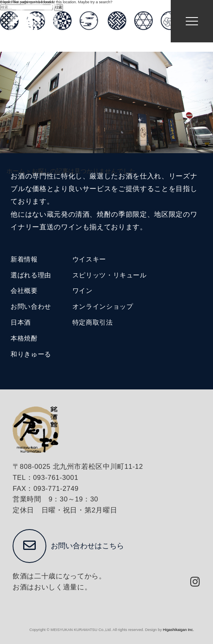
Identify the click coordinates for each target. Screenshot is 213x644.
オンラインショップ (103, 307)
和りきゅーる (31, 354)
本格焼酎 (24, 338)
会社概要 (24, 291)
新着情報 (24, 259)
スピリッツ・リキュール (110, 275)
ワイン (83, 291)
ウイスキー (89, 259)
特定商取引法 (93, 322)
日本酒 (21, 322)
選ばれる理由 (31, 275)
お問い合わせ (31, 307)
